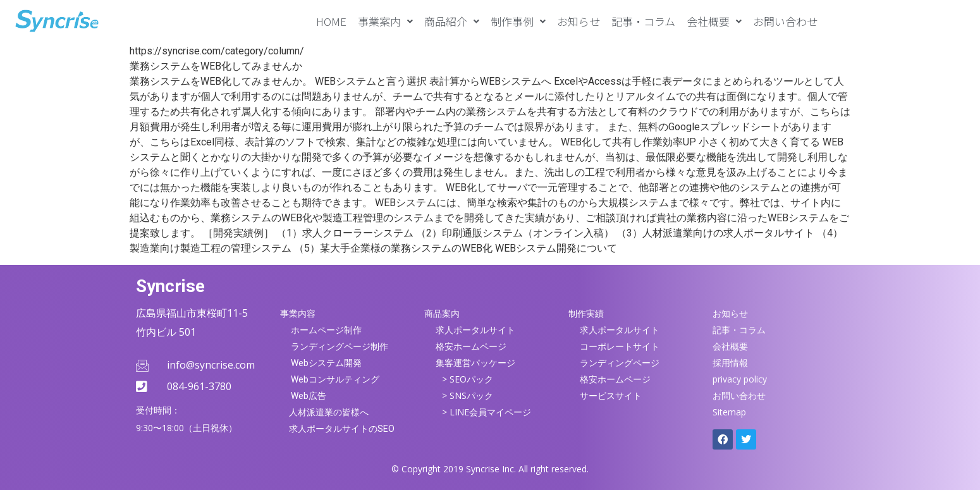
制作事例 (518, 21)
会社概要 (714, 21)
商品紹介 (452, 21)
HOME (331, 21)
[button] (385, 21)
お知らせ (579, 21)
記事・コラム (643, 21)
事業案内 (385, 21)
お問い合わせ (785, 21)
